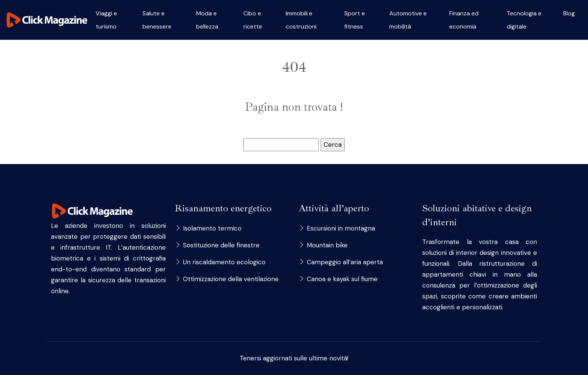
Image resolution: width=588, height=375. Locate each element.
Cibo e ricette (253, 20)
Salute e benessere (157, 20)
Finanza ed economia (464, 20)
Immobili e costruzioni (301, 20)
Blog (569, 13)
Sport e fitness (355, 20)
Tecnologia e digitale (524, 20)
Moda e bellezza (207, 20)
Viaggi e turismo (106, 20)
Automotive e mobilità (408, 20)
